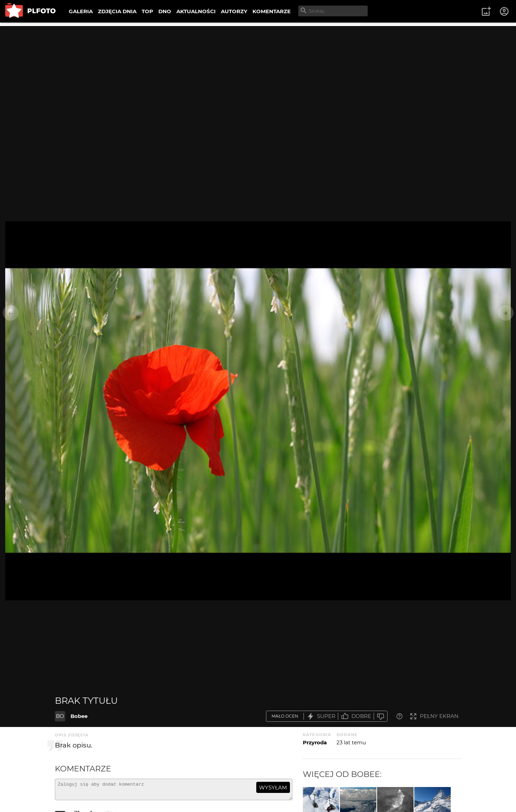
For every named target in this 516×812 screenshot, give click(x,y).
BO (60, 716)
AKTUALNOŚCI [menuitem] (196, 11)
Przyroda (315, 742)
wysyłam (273, 788)
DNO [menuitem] (165, 11)
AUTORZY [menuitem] (234, 11)
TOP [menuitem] (147, 11)
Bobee (79, 716)
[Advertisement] (258, 75)
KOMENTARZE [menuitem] (272, 11)
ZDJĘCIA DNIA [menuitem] (117, 11)
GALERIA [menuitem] (81, 11)
